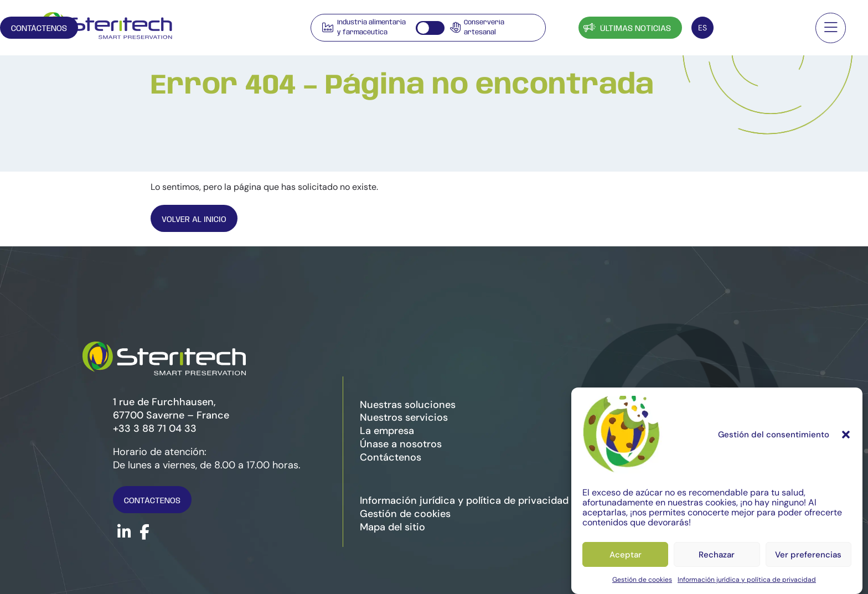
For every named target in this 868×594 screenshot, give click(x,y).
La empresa (387, 431)
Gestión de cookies (642, 580)
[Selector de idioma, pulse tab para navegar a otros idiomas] (702, 28)
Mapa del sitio (392, 527)
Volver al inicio (196, 219)
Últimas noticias (626, 27)
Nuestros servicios (404, 417)
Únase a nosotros (401, 444)
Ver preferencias (808, 555)
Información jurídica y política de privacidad (747, 580)
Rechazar (717, 555)
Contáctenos (762, 29)
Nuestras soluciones (408, 405)
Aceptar (626, 555)
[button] (846, 435)
